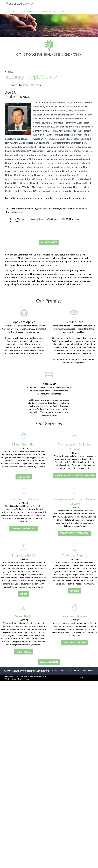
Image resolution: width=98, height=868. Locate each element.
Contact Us (60, 11)
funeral (75, 591)
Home (9, 11)
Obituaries (42, 11)
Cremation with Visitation (24, 499)
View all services (49, 662)
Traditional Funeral (75, 555)
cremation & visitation (23, 528)
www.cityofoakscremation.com (83, 678)
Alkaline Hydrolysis (75, 616)
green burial (23, 652)
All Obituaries (49, 242)
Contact (63, 671)
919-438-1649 (14, 677)
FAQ (51, 11)
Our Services (29, 11)
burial (24, 594)
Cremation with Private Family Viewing (75, 501)
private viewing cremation (75, 533)
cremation (24, 477)
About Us (17, 11)
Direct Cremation (24, 444)
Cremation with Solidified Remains (75, 447)
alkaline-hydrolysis (75, 642)
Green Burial (23, 616)
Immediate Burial (23, 555)
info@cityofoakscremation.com (33, 677)
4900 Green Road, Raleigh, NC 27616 (17, 679)
